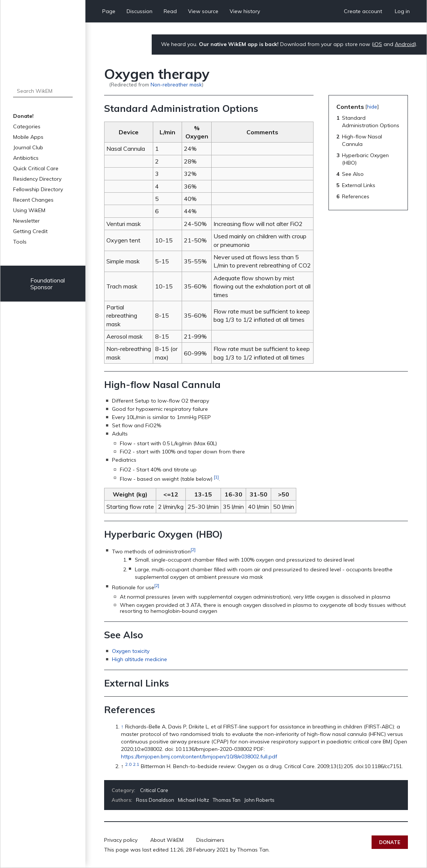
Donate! (23, 116)
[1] (216, 477)
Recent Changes (33, 200)
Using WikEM (29, 210)
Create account (363, 11)
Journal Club (28, 147)
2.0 (128, 764)
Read (170, 11)
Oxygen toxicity (131, 651)
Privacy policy (121, 840)
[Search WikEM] (43, 91)
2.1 (136, 764)
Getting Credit (30, 231)
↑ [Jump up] (122, 727)
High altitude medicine (140, 659)
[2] (193, 549)
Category (123, 790)
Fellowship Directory (38, 189)
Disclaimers (210, 840)
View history (245, 11)
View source (203, 11)
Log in (402, 11)
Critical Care (154, 790)
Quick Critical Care (36, 168)
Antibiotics (26, 158)
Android (405, 44)
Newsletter (26, 221)
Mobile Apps (28, 137)
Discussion (140, 11)
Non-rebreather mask (176, 84)
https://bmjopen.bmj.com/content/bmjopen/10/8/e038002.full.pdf (199, 757)
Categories (27, 126)
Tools (20, 242)
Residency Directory (37, 179)
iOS (378, 44)
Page (109, 11)
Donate (390, 842)
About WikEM (167, 840)
